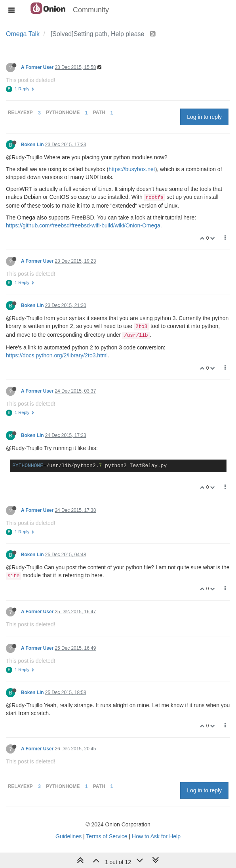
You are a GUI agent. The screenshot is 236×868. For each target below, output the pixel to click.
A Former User (37, 67)
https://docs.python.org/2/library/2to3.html (57, 355)
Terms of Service (107, 836)
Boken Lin (32, 145)
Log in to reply (204, 117)
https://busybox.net (132, 169)
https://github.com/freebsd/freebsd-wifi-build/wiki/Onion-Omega (83, 225)
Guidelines (69, 836)
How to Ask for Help (156, 836)
